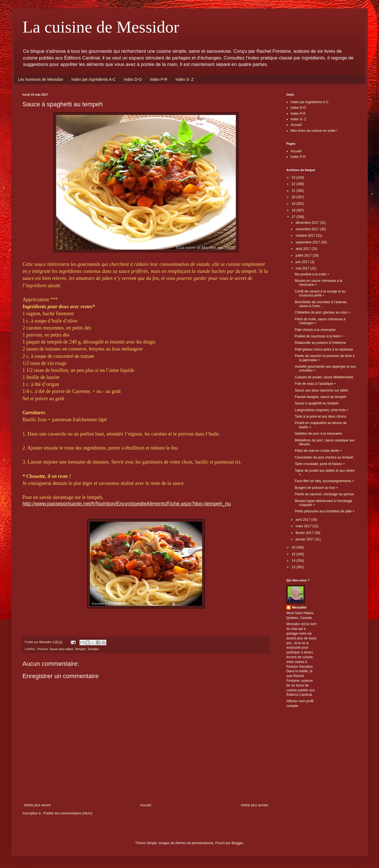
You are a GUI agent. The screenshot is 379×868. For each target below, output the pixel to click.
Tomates (93, 649)
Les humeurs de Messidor (41, 79)
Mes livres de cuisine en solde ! (314, 131)
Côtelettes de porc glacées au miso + (323, 312)
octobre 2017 (306, 236)
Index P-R (159, 79)
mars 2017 (304, 526)
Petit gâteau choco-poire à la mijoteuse (324, 349)
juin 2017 (303, 262)
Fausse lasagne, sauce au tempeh (320, 397)
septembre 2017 (308, 242)
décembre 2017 (308, 223)
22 (294, 184)
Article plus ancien (254, 805)
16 (294, 547)
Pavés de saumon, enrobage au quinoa (324, 494)
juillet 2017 (304, 255)
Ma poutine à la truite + (312, 274)
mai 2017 (303, 268)
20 (294, 197)
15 (294, 554)
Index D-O (133, 79)
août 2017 (304, 249)
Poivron (43, 649)
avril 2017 (303, 520)
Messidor (299, 607)
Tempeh (80, 649)
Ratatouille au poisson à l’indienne (320, 343)
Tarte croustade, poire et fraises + (320, 464)
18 (294, 210)
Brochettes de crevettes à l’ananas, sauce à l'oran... (321, 304)
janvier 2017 (305, 539)
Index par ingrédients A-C (93, 79)
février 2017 (305, 533)
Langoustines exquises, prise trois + (322, 410)
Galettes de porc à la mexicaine (318, 434)
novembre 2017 (308, 229)
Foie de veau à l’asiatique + (315, 384)
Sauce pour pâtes (61, 649)
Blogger (237, 843)
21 (294, 191)
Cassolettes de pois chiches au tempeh (324, 457)
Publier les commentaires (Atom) (68, 813)
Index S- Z (185, 79)
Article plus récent (37, 805)
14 (294, 561)
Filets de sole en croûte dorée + (318, 451)
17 (294, 217)
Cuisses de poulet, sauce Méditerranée (324, 377)
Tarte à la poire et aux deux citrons (320, 416)
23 (294, 178)
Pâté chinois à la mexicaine (315, 330)
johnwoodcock (203, 843)
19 (294, 204)
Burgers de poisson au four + (316, 488)
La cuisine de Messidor (101, 27)
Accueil (146, 805)
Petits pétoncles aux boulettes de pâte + (325, 511)
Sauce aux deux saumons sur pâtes (322, 390)
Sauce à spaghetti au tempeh (317, 403)
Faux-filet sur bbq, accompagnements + (324, 481)
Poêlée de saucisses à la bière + (319, 336)
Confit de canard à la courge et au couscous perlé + (320, 293)
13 (294, 567)
